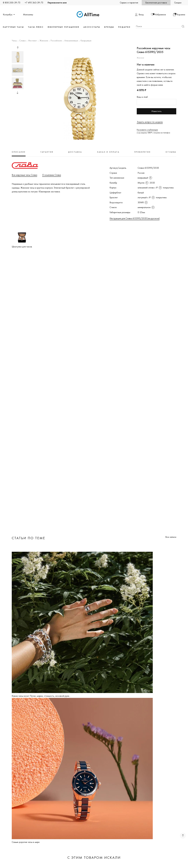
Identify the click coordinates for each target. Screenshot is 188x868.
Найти (183, 26)
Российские (56, 41)
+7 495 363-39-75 (34, 3)
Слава (22, 41)
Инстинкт (33, 41)
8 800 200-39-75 (12, 3)
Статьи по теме (28, 538)
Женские (44, 41)
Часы (14, 41)
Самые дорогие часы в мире (26, 842)
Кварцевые (86, 41)
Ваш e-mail (142, 97)
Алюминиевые (71, 41)
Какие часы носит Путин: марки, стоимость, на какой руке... (41, 696)
